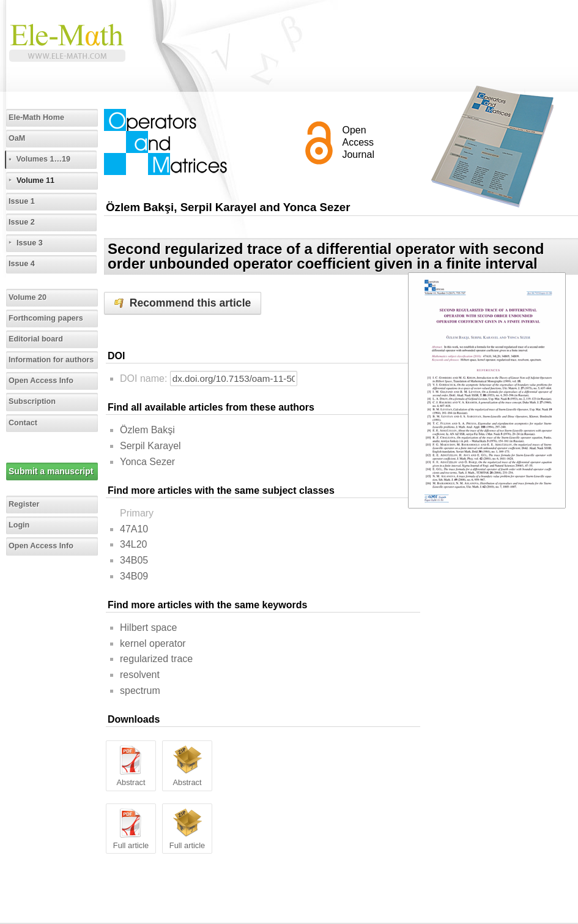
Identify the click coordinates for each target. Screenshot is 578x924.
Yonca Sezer (147, 462)
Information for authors (51, 360)
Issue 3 (30, 243)
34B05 (134, 560)
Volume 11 (35, 181)
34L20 (134, 544)
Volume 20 (28, 297)
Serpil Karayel (150, 446)
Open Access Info (41, 381)
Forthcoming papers (46, 318)
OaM (17, 138)
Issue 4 (22, 264)
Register (24, 504)
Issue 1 (22, 201)
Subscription (32, 401)
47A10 (134, 529)
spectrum (140, 691)
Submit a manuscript (51, 471)
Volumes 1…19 (43, 159)
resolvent (140, 675)
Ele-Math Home (36, 117)
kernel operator (153, 643)
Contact (23, 423)
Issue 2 (22, 222)
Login (19, 525)
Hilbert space (148, 628)
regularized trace (156, 659)
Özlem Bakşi (147, 430)
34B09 (134, 576)
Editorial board (36, 339)
